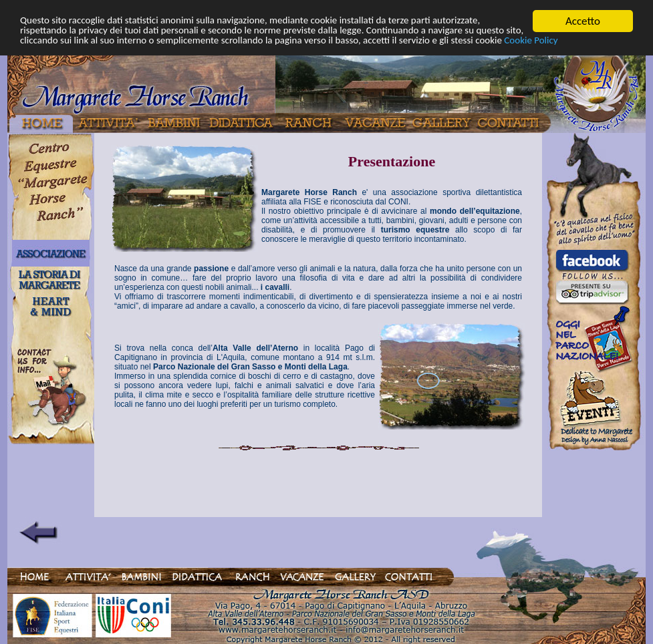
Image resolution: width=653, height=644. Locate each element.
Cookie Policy (170, 55)
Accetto (583, 21)
